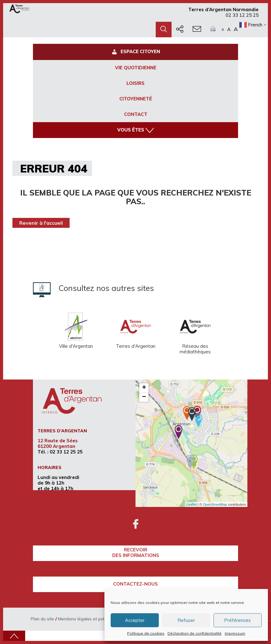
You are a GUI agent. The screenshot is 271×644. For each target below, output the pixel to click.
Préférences (237, 620)
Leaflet (192, 504)
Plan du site (42, 619)
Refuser (186, 620)
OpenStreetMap (215, 504)
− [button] (144, 397)
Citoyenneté (136, 99)
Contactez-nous (135, 584)
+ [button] (144, 388)
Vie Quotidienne (136, 68)
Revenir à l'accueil (41, 223)
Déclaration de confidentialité (195, 633)
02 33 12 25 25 (242, 15)
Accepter (135, 620)
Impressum (235, 633)
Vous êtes (135, 130)
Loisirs (135, 83)
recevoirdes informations (136, 552)
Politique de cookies (146, 633)
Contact (136, 114)
